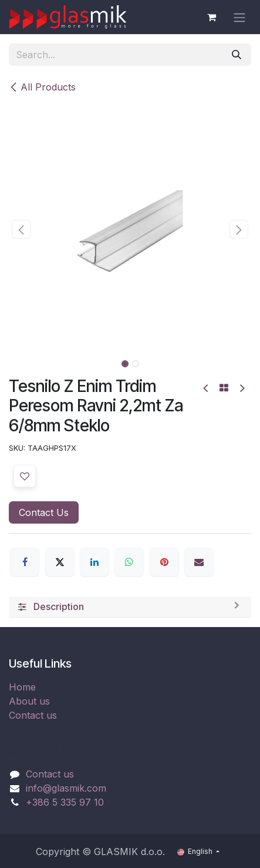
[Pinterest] (164, 562)
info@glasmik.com (66, 788)
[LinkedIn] (94, 562)
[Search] (237, 55)
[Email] (199, 562)
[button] (21, 229)
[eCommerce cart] (211, 17)
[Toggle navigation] (239, 17)
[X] (60, 562)
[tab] (130, 607)
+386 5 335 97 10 (65, 802)
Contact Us (44, 512)
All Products (42, 87)
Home (22, 687)
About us (29, 701)
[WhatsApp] (129, 562)
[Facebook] (25, 562)
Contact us (33, 715)
